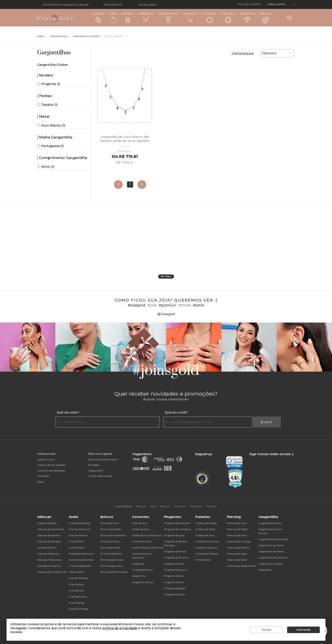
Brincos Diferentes (111, 554)
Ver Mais (166, 276)
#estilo (199, 305)
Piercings (228, 18)
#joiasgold (136, 305)
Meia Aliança (76, 572)
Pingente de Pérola (175, 552)
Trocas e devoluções (100, 476)
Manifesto (43, 476)
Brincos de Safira (110, 548)
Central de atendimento (103, 459)
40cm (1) (46, 167)
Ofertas (265, 18)
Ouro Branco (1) (51, 125)
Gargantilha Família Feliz (273, 558)
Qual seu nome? (68, 412)
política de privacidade (120, 628)
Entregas (94, 465)
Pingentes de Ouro (175, 594)
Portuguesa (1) (50, 146)
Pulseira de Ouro (205, 535)
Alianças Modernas (48, 554)
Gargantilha (139, 576)
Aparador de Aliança (49, 566)
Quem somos (46, 459)
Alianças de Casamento (51, 529)
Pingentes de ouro (143, 570)
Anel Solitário (76, 584)
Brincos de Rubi (110, 542)
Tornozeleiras (203, 560)
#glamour (168, 305)
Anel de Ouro (76, 591)
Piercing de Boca (237, 560)
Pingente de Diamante (177, 523)
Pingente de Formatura (177, 529)
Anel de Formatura (80, 529)
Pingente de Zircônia (176, 558)
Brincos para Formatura (114, 572)
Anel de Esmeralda (80, 523)
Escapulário (265, 570)
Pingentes (190, 17)
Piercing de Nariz (237, 535)
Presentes (247, 17)
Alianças (98, 18)
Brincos (128, 18)
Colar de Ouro (140, 523)
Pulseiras (209, 18)
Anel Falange (77, 603)
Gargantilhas (168, 17)
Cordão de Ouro (141, 529)
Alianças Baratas (47, 523)
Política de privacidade (51, 465)
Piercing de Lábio (237, 554)
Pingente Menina (174, 576)
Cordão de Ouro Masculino (147, 535)
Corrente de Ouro (142, 542)
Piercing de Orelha (238, 529)
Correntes (146, 17)
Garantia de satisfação (51, 471)
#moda (185, 305)
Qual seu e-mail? (176, 412)
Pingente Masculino (175, 570)
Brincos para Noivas (112, 560)
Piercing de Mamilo (238, 548)
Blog (40, 482)
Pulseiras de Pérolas (207, 554)
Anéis (113, 18)
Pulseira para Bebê (206, 523)
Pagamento (96, 471)
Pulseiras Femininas (207, 542)
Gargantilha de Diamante (273, 539)
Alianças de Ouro (47, 548)
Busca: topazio (114, 36)
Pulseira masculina (206, 548)
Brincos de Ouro (110, 523)
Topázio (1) (47, 105)
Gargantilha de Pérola (271, 552)
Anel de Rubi (76, 542)
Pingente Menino (174, 582)
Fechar (266, 630)
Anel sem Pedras (79, 609)
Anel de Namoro (78, 535)
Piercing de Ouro (237, 523)
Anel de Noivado (78, 578)
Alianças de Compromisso (52, 572)
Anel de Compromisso (81, 560)
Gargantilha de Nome (271, 545)
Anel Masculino (78, 597)
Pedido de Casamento (81, 554)
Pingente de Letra (174, 535)
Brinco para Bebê (111, 529)
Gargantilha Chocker (271, 564)
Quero (266, 422)
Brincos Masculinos (112, 566)
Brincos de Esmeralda (113, 535)
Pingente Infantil (174, 564)
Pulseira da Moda (205, 529)
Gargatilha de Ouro (143, 582)
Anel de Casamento (80, 566)
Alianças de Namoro (49, 535)
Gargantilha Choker (86, 36)
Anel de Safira (77, 548)
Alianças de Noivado (49, 542)
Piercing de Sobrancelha (241, 566)
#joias (152, 305)
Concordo (303, 630)
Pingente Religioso (175, 588)
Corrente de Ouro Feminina (148, 548)
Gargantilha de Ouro (270, 523)
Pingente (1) (49, 84)
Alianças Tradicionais (49, 560)
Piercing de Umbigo (239, 542)
